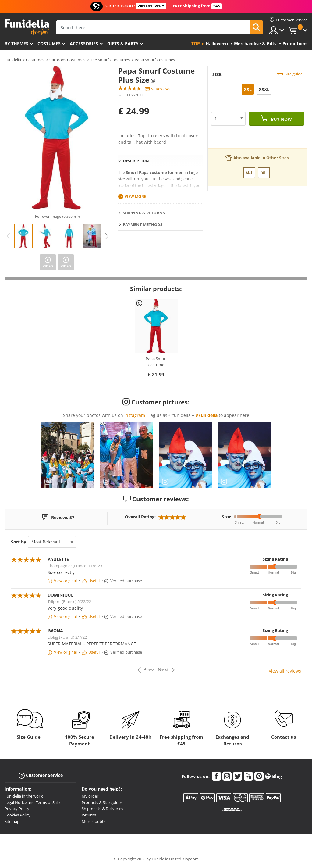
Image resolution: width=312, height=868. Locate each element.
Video (48, 266)
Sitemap (12, 821)
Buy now (281, 119)
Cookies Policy (18, 815)
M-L (249, 173)
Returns (89, 815)
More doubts (94, 821)
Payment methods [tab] (143, 224)
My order (90, 796)
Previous (8, 236)
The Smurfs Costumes (110, 60)
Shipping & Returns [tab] (144, 213)
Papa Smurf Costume (156, 362)
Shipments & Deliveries (102, 809)
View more (135, 197)
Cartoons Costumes (67, 60)
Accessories (84, 43)
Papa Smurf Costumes (155, 60)
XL (264, 173)
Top (196, 43)
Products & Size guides (102, 802)
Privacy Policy (17, 809)
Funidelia (13, 60)
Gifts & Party (123, 43)
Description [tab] (136, 161)
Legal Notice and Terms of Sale (32, 802)
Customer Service (41, 775)
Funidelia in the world (24, 796)
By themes (16, 43)
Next (107, 236)
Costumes (49, 43)
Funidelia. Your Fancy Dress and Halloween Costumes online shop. (27, 27)
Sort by (19, 542)
